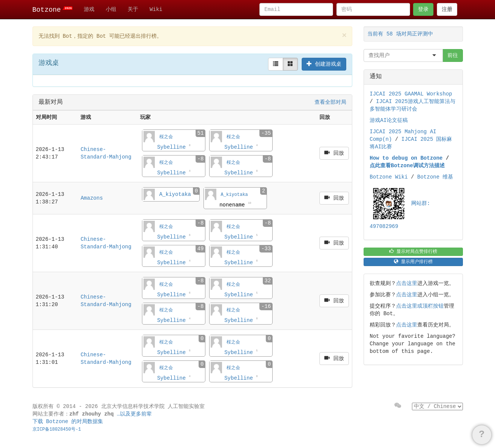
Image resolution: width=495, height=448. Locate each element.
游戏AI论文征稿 (389, 120)
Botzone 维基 (435, 177)
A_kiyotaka (175, 194)
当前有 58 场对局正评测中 (400, 34)
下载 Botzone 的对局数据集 (68, 422)
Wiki (156, 9)
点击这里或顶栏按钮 (420, 306)
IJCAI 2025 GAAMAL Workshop (411, 94)
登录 (423, 9)
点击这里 (407, 283)
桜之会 (166, 137)
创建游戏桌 (324, 64)
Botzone (53, 10)
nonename (235, 205)
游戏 (89, 9)
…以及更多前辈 (134, 414)
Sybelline (174, 147)
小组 (111, 9)
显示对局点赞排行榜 (413, 252)
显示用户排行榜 (413, 262)
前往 (453, 55)
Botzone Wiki (389, 177)
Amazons (92, 198)
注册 (447, 9)
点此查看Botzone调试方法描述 (407, 166)
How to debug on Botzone (406, 158)
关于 (133, 9)
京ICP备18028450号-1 (57, 430)
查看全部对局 (330, 102)
